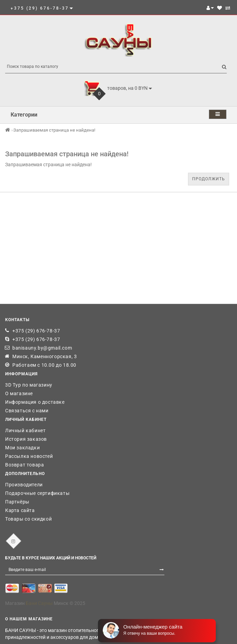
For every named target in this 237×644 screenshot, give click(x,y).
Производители (24, 485)
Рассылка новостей (29, 456)
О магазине (19, 393)
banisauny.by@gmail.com (42, 348)
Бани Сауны (39, 603)
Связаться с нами (27, 411)
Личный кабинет (25, 430)
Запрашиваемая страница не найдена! (54, 130)
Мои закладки (22, 448)
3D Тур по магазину (29, 385)
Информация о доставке (35, 402)
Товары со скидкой (28, 519)
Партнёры (17, 502)
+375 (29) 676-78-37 (36, 331)
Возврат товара (24, 465)
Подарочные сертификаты (37, 493)
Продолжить (209, 179)
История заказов (26, 439)
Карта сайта (20, 510)
